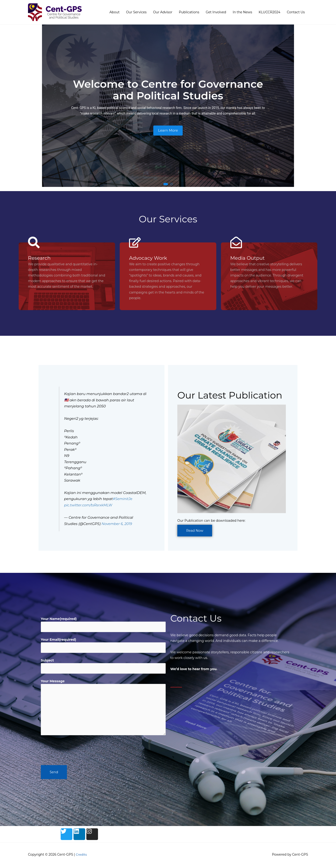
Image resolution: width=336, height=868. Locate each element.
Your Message (53, 683)
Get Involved (216, 12)
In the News (242, 12)
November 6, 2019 (117, 524)
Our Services (136, 12)
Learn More (168, 131)
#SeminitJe (123, 499)
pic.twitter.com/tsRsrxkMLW (89, 506)
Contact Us (296, 12)
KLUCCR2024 (270, 12)
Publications (189, 12)
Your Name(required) (59, 619)
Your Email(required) (58, 640)
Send (54, 774)
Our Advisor (163, 12)
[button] (166, 184)
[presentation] (76, 751)
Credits (82, 856)
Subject (47, 662)
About (114, 12)
